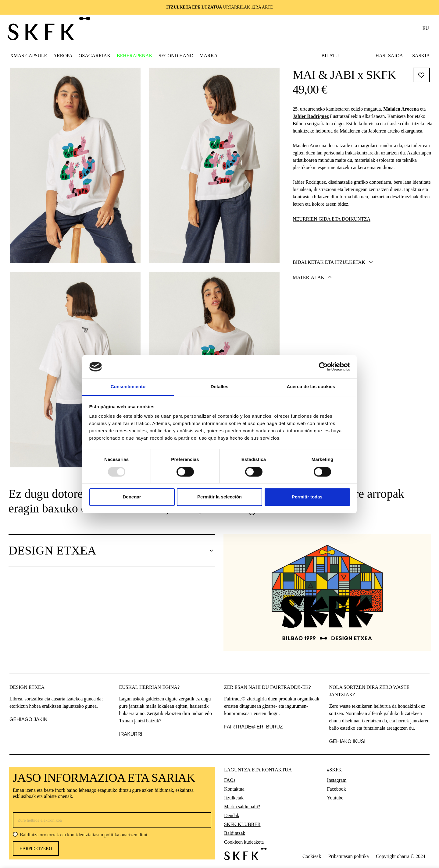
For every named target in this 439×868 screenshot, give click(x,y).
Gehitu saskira (362, 300)
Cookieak (312, 856)
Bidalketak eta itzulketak (333, 331)
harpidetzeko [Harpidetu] (36, 849)
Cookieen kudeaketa (244, 842)
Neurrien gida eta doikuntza (332, 219)
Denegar (132, 497)
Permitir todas (307, 497)
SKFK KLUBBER (242, 824)
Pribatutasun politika (349, 856)
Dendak (232, 815)
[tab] (362, 331)
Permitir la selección (220, 497)
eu (426, 28)
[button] (63, 55)
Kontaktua (234, 789)
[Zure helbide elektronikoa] (112, 820)
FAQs (230, 780)
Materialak (312, 347)
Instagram (337, 780)
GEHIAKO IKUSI (347, 741)
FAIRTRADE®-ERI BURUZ (253, 727)
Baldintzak (235, 833)
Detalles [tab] (220, 387)
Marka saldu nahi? (242, 807)
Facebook (337, 789)
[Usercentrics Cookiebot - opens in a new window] (323, 367)
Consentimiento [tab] (128, 387)
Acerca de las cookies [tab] (311, 387)
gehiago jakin (28, 719)
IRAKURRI (131, 734)
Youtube (335, 798)
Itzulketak (234, 798)
